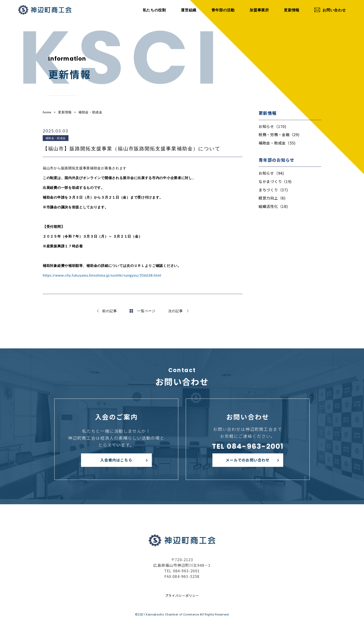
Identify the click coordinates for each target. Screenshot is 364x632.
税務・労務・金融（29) (279, 134)
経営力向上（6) (272, 198)
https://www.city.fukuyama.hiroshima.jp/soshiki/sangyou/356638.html (102, 275)
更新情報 (292, 10)
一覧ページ (143, 311)
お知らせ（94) (271, 173)
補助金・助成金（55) (277, 143)
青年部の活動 (223, 10)
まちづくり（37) (273, 190)
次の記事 (176, 311)
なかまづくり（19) (275, 181)
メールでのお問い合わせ (248, 460)
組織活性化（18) (273, 206)
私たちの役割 (154, 10)
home (47, 112)
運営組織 (189, 10)
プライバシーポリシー (182, 596)
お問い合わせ (330, 10)
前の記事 (109, 311)
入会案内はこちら (116, 460)
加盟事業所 (259, 10)
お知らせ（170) (272, 126)
